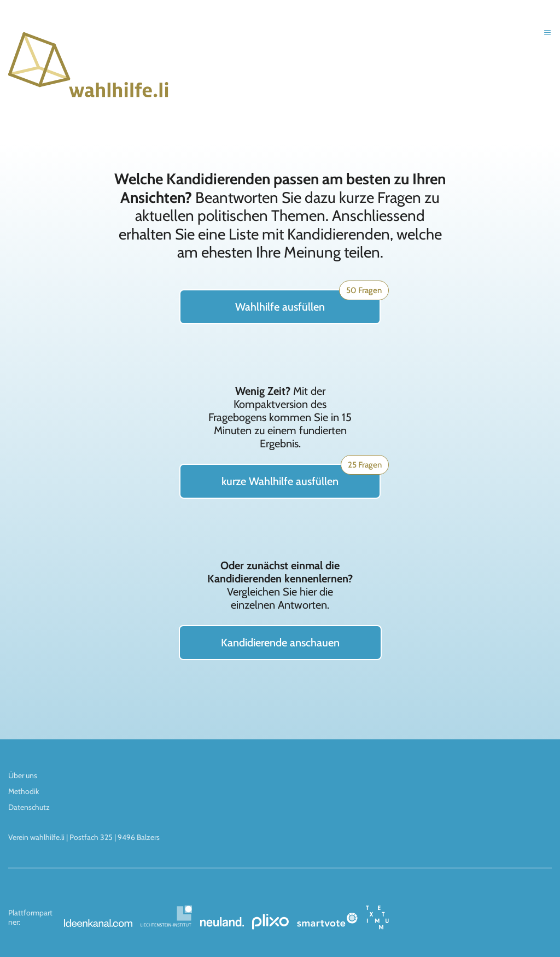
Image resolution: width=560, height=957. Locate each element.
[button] (544, 40)
